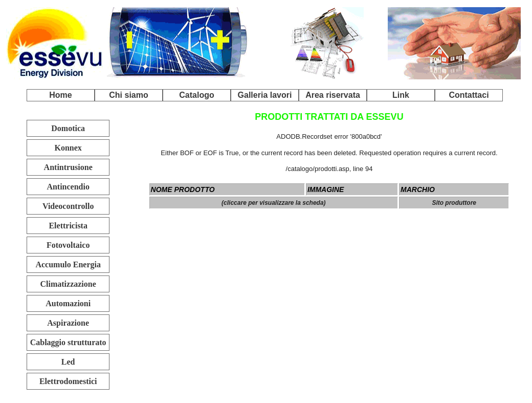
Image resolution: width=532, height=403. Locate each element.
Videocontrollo (68, 206)
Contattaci (469, 95)
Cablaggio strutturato (68, 342)
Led (68, 362)
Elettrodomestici (68, 381)
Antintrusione (68, 167)
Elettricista (68, 226)
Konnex (68, 148)
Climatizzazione (68, 284)
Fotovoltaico (68, 245)
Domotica (68, 128)
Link (401, 95)
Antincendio (68, 187)
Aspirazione (68, 323)
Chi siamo (128, 95)
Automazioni (68, 303)
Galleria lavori (265, 95)
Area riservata (333, 95)
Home (60, 95)
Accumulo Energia (68, 264)
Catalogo (196, 95)
